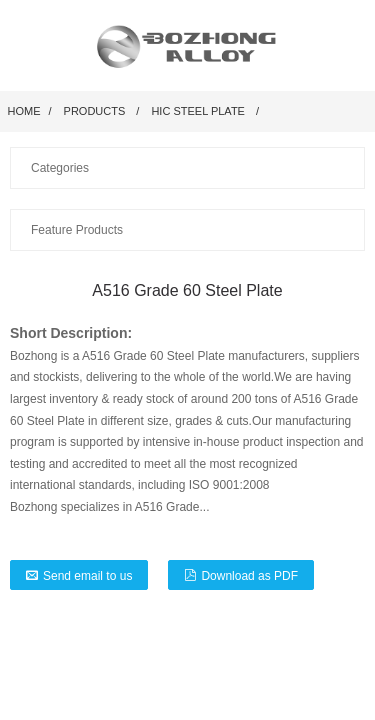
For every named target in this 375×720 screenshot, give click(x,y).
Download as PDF (249, 576)
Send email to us (87, 576)
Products (95, 111)
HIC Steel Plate (198, 111)
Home (24, 111)
